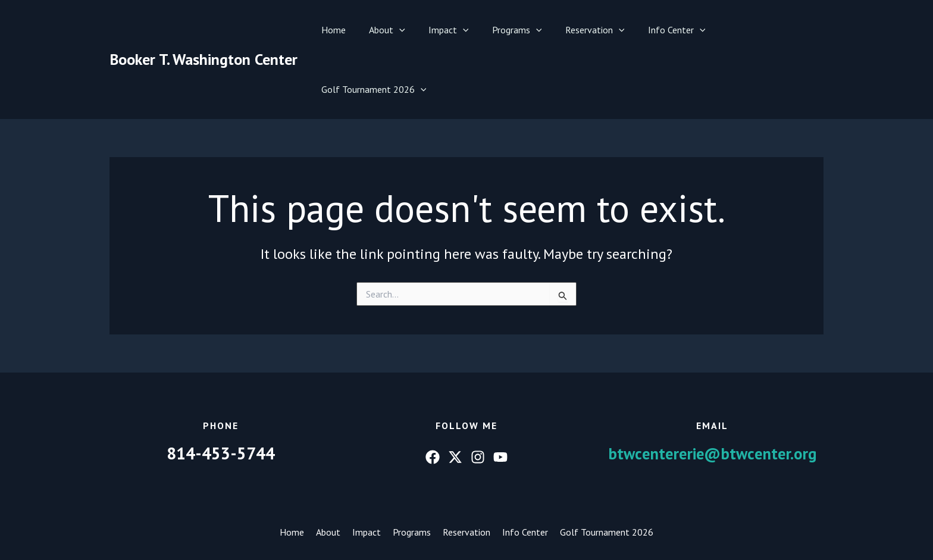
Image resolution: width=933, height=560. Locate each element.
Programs (511, 30)
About (389, 30)
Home (339, 30)
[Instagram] (478, 398)
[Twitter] (455, 398)
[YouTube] (500, 398)
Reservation (584, 30)
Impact (446, 30)
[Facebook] (433, 398)
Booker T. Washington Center (203, 29)
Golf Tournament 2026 (761, 30)
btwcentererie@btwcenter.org (713, 394)
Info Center (661, 30)
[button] (401, 30)
